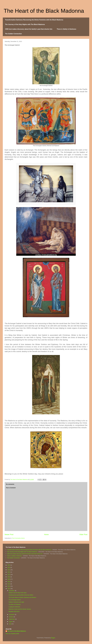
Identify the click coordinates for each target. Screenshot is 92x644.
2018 (9, 579)
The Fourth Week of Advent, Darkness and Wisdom (22, 597)
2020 (9, 575)
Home (46, 535)
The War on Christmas (15, 604)
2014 (9, 586)
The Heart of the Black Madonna (44, 11)
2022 (9, 570)
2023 (9, 567)
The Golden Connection (13, 34)
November (12, 614)
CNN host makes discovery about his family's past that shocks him (29, 29)
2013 (9, 589)
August (11, 622)
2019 (9, 577)
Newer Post (9, 535)
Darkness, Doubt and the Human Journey (20, 609)
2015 (9, 584)
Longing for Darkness (14, 607)
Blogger (53, 638)
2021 (9, 572)
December (12, 591)
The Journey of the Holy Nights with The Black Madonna (25, 24)
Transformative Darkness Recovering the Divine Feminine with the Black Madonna (34, 20)
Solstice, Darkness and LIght (16, 602)
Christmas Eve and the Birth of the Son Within (21, 595)
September (12, 619)
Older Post (83, 535)
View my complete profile (12, 634)
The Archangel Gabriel (15, 600)
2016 (9, 582)
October (11, 617)
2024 (9, 565)
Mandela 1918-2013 (14, 612)
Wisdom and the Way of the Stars (18, 593)
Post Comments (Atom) (18, 538)
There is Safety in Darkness (66, 29)
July (10, 624)
